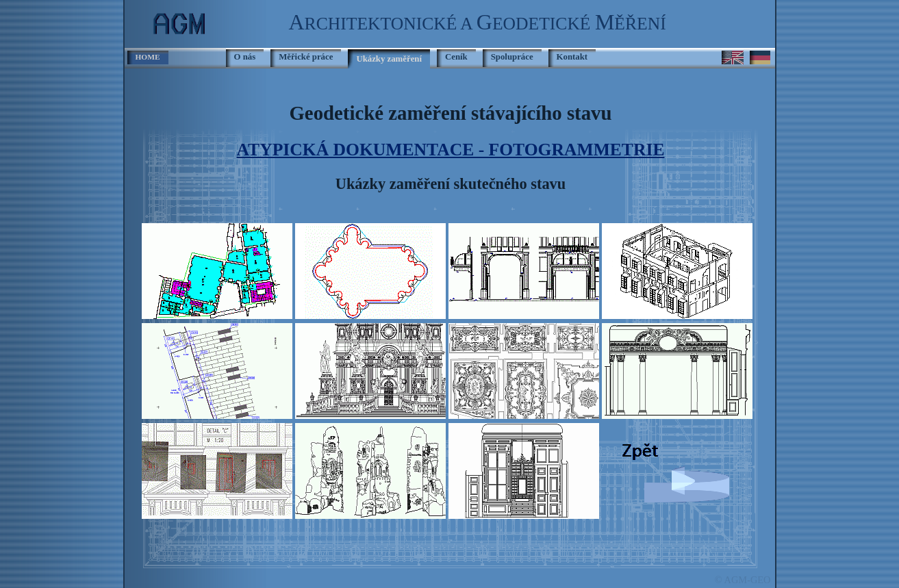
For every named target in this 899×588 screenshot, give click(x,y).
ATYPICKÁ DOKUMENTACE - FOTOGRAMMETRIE (451, 150)
